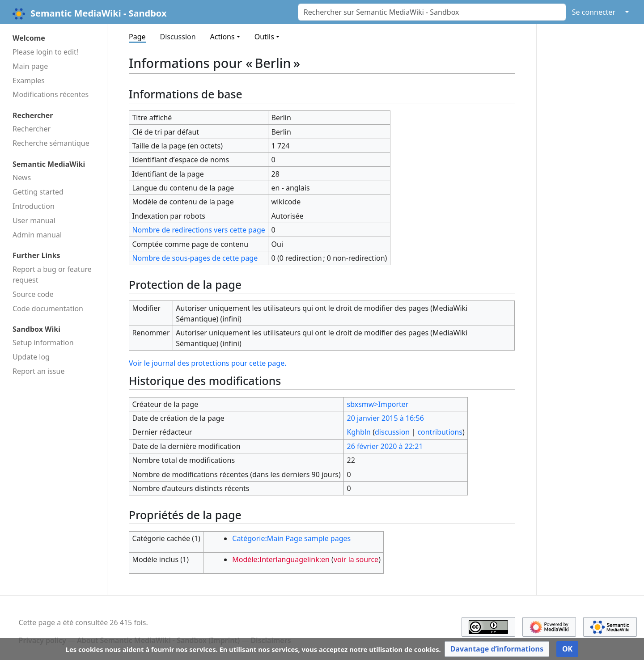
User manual (34, 220)
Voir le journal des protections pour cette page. (208, 363)
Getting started (38, 192)
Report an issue (38, 371)
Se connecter (594, 12)
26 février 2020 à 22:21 (385, 446)
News (22, 178)
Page (137, 37)
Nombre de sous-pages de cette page (195, 258)
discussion (392, 432)
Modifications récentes (51, 94)
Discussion (178, 37)
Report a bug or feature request (52, 275)
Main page (30, 66)
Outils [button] (264, 37)
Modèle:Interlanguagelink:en (281, 559)
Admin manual (37, 235)
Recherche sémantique (51, 143)
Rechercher (32, 129)
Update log (31, 357)
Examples (29, 80)
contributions (440, 432)
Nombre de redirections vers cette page (198, 230)
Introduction (34, 206)
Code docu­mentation (48, 309)
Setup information (43, 343)
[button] (497, 649)
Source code (33, 294)
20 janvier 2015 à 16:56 (386, 418)
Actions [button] (222, 37)
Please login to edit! (45, 52)
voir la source (356, 559)
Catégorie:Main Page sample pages (291, 538)
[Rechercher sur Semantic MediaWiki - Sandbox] (432, 12)
